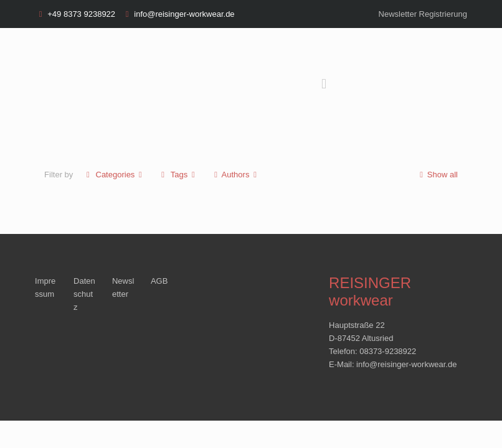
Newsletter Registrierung (423, 14)
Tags (178, 175)
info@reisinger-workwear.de (184, 14)
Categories (114, 175)
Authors (235, 175)
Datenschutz (84, 294)
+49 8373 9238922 (81, 14)
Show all (437, 175)
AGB (159, 281)
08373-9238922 (388, 351)
